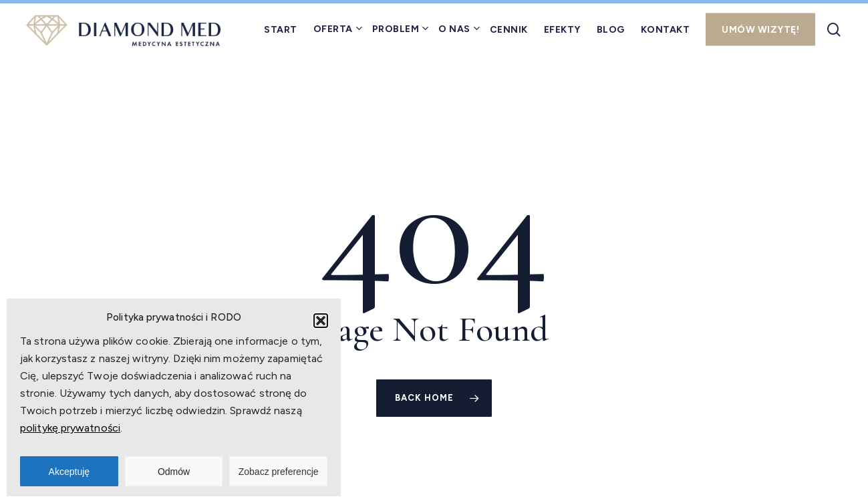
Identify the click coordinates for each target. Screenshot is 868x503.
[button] (321, 321)
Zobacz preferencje (279, 472)
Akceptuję (69, 472)
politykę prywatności (70, 428)
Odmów (174, 472)
